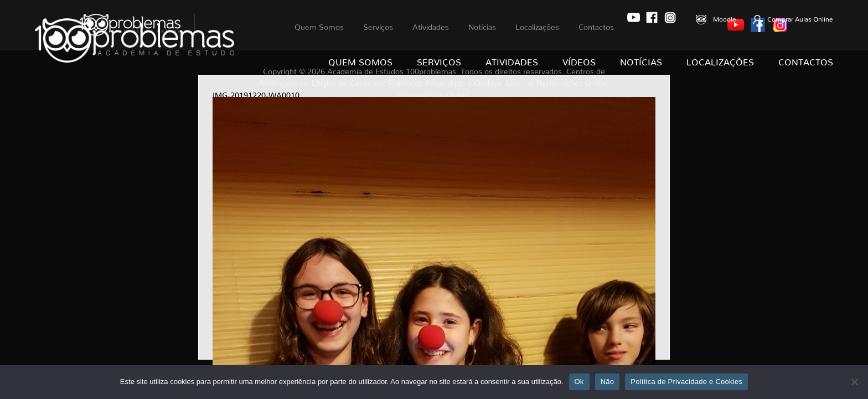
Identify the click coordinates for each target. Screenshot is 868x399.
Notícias (641, 60)
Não (608, 382)
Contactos (806, 60)
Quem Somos (360, 60)
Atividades (512, 60)
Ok (579, 382)
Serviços (439, 60)
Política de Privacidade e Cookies (686, 382)
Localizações (720, 60)
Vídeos (579, 60)
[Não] (854, 382)
